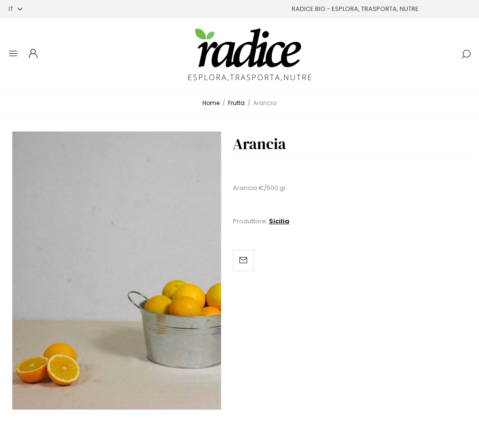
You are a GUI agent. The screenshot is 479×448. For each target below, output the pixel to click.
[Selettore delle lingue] (15, 9)
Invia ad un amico (244, 261)
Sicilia (279, 221)
